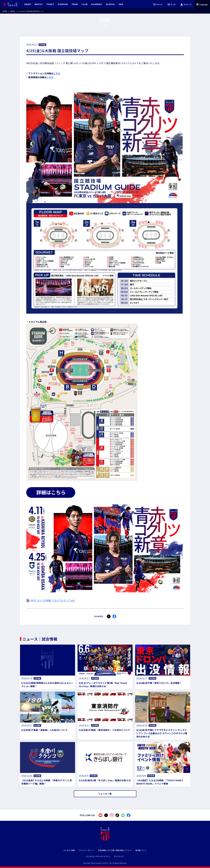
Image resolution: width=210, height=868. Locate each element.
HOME (5, 11)
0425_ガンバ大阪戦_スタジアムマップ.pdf (53, 600)
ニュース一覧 (105, 794)
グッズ (171, 4)
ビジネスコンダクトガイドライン (98, 856)
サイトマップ (119, 856)
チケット (158, 4)
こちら (57, 73)
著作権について (141, 850)
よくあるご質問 (69, 850)
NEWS (13, 11)
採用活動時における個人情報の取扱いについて (115, 850)
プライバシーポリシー (86, 850)
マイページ (186, 4)
